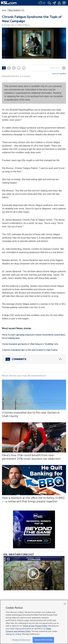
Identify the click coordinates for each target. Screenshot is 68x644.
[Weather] (42, 3)
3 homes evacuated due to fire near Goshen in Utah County (30, 350)
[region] (34, 622)
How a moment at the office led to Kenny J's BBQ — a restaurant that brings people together (33, 500)
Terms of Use (28, 626)
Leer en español (59, 74)
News (4, 11)
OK (65, 604)
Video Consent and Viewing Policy (28, 630)
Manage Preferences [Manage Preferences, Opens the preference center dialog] (21, 640)
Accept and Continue (43, 640)
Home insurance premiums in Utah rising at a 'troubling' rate (30, 344)
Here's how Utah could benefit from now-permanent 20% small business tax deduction (31, 457)
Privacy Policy (41, 626)
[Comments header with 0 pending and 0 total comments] (34, 359)
